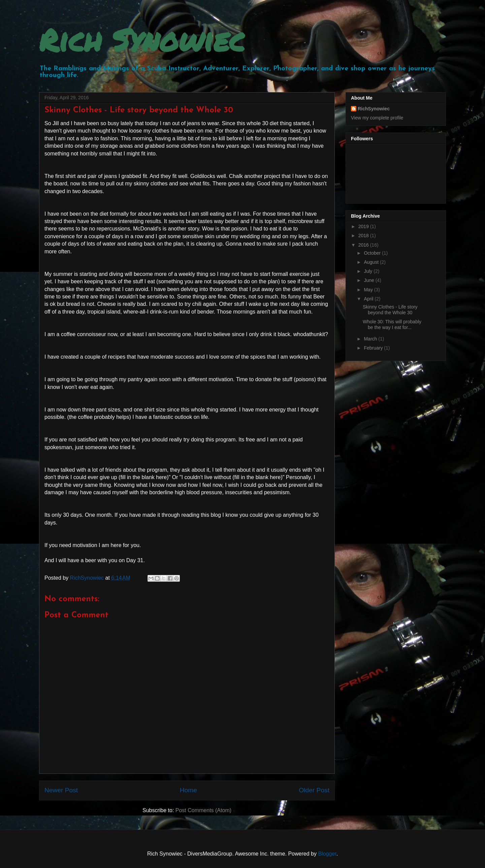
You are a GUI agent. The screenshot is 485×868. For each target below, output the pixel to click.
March (371, 339)
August (372, 262)
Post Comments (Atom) (203, 810)
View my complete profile (377, 118)
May (369, 290)
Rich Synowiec (142, 40)
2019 (364, 226)
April (369, 299)
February (374, 348)
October (373, 253)
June (369, 280)
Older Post (314, 790)
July (369, 271)
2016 (364, 245)
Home (188, 790)
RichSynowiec (374, 109)
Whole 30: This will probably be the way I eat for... (392, 324)
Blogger (327, 854)
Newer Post (61, 790)
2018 (364, 236)
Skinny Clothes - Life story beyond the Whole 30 (390, 310)
